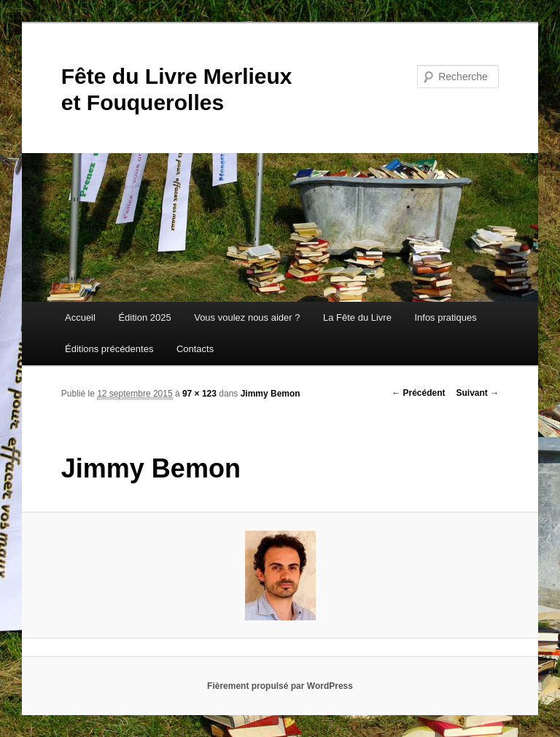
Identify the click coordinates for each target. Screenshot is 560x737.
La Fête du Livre (357, 317)
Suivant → (478, 393)
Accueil (80, 317)
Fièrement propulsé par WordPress (280, 686)
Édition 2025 (144, 317)
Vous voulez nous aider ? (247, 317)
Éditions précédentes (109, 349)
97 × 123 (199, 394)
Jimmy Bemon (271, 394)
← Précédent (418, 393)
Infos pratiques (445, 317)
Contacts (195, 349)
